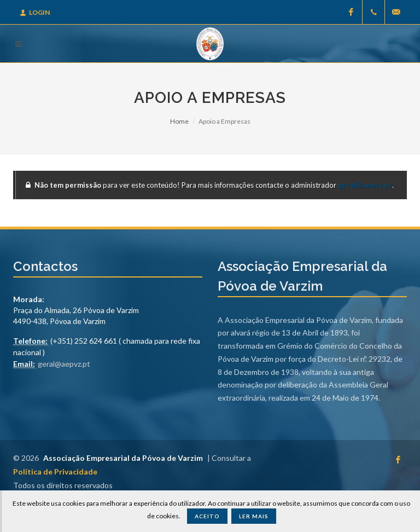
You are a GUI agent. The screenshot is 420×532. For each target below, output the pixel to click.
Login (35, 12)
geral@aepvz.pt (365, 185)
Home (179, 121)
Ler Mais (254, 516)
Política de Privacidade (55, 472)
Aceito (207, 516)
